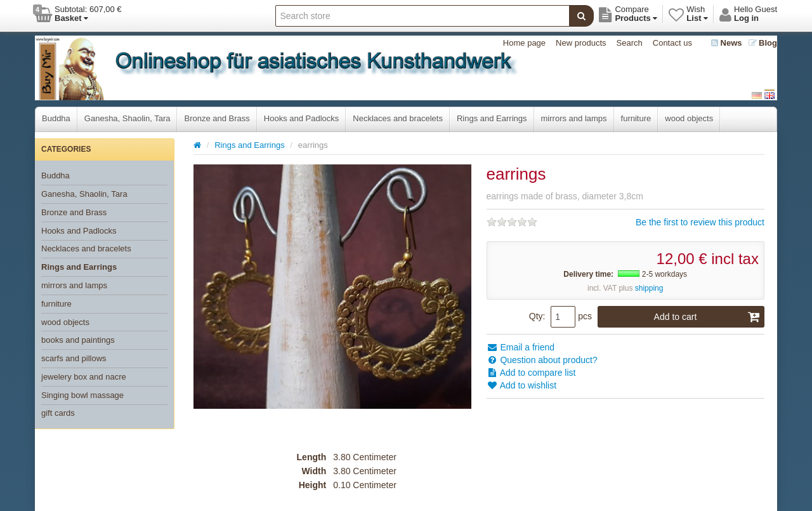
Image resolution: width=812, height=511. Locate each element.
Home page (524, 43)
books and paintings (78, 340)
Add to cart (707, 317)
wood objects (689, 118)
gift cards (58, 413)
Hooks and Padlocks (302, 118)
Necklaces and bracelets (398, 118)
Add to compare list (531, 373)
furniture (636, 118)
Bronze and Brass (217, 118)
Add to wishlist (522, 385)
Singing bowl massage (82, 395)
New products (581, 43)
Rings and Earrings (492, 118)
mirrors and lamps (574, 118)
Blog (763, 43)
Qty (536, 316)
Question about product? (542, 360)
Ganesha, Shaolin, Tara (128, 118)
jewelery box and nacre (84, 377)
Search (630, 43)
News (727, 43)
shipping (649, 288)
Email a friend (521, 347)
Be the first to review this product (700, 222)
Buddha (56, 118)
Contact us (672, 43)
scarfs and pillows (74, 358)
